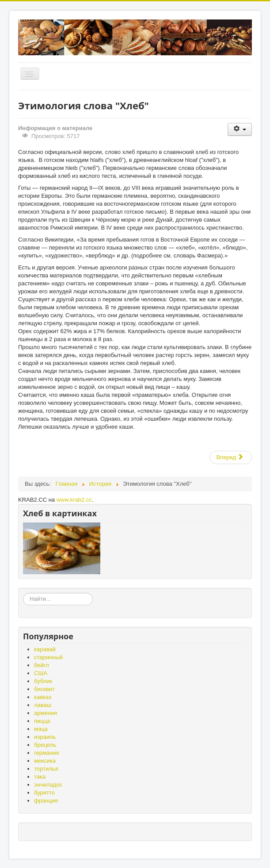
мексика (45, 761)
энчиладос (48, 785)
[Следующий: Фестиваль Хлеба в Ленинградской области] (231, 457)
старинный (48, 657)
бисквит (44, 689)
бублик (43, 681)
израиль (45, 737)
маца (41, 729)
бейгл (42, 665)
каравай (45, 649)
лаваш (43, 705)
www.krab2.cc (74, 500)
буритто (44, 793)
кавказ (43, 697)
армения (46, 713)
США (41, 673)
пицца (42, 721)
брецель (45, 745)
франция (46, 801)
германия (47, 753)
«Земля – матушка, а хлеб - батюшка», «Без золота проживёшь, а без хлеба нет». (23, 593)
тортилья (46, 769)
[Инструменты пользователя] (240, 129)
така (40, 777)
